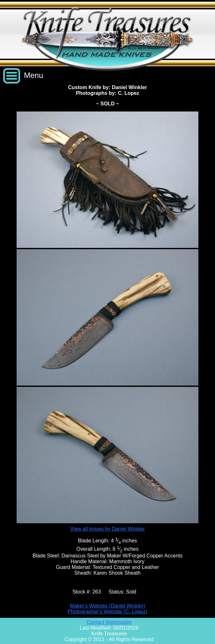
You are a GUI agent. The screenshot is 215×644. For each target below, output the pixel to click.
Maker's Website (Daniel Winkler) (108, 606)
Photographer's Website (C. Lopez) (107, 612)
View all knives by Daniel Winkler (108, 529)
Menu (34, 75)
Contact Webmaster (109, 622)
